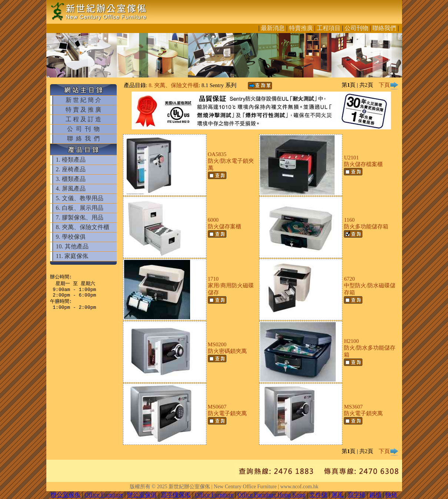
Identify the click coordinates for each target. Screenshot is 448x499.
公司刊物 (356, 28)
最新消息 (273, 28)
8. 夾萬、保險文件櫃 (83, 227)
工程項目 (329, 28)
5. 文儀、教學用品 (80, 198)
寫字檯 (356, 495)
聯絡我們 (384, 28)
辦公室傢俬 (66, 495)
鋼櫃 (375, 495)
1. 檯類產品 (71, 160)
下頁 (389, 85)
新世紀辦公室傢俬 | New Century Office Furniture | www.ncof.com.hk (243, 487)
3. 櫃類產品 (71, 179)
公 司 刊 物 (83, 129)
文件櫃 (318, 495)
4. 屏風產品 (71, 189)
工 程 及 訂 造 (83, 119)
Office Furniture (104, 495)
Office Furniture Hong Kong (271, 495)
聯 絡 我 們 (83, 138)
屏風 (338, 495)
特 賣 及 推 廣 (83, 110)
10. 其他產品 (72, 246)
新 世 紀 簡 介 (83, 100)
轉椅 (391, 495)
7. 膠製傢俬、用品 (80, 217)
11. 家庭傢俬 (72, 256)
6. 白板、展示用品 (80, 208)
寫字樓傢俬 (176, 495)
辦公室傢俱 (142, 495)
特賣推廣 (301, 28)
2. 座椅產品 (71, 169)
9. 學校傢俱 (71, 237)
